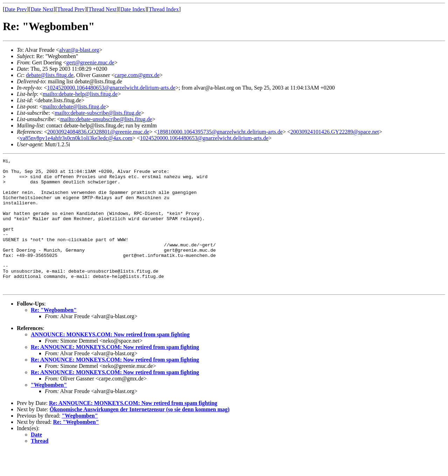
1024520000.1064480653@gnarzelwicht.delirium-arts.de (111, 88)
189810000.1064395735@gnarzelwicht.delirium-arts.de (220, 132)
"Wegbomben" (49, 411)
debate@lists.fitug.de (50, 75)
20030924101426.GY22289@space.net (335, 132)
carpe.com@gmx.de (137, 75)
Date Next (42, 9)
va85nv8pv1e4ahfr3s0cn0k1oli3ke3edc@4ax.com (76, 138)
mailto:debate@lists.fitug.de (74, 107)
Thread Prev (71, 9)
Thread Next (103, 9)
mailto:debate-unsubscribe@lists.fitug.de (106, 119)
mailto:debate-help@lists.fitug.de (80, 94)
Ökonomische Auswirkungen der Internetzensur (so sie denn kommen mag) (140, 436)
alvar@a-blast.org (79, 50)
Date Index (133, 9)
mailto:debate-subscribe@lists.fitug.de (98, 113)
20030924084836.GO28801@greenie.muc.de (98, 132)
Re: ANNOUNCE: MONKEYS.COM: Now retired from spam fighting (115, 373)
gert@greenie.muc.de (90, 62)
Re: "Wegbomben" (54, 336)
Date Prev (16, 9)
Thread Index (164, 9)
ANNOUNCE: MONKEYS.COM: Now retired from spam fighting (110, 361)
